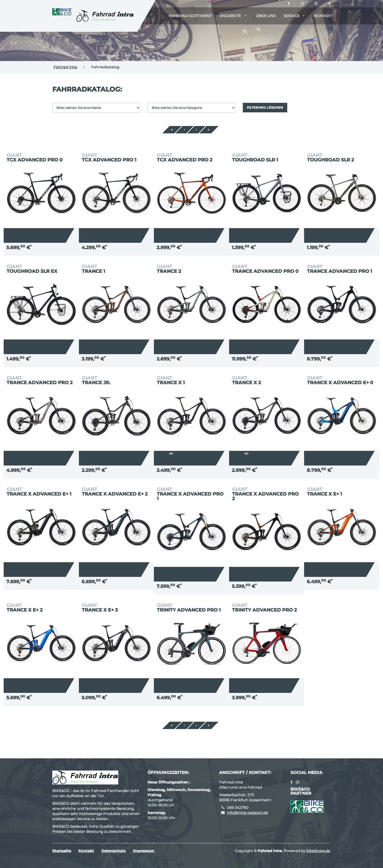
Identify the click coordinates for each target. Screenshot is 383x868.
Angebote (230, 16)
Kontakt (323, 16)
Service (291, 16)
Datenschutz (113, 851)
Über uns (266, 16)
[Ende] (209, 130)
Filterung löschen (265, 107)
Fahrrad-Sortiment (190, 16)
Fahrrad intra (65, 67)
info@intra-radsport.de (247, 813)
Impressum (144, 851)
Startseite (62, 851)
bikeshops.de (318, 851)
